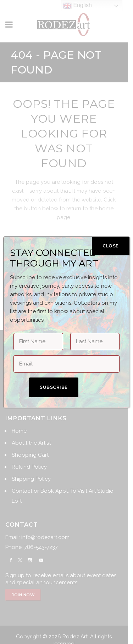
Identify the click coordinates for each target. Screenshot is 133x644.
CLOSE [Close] (111, 246)
